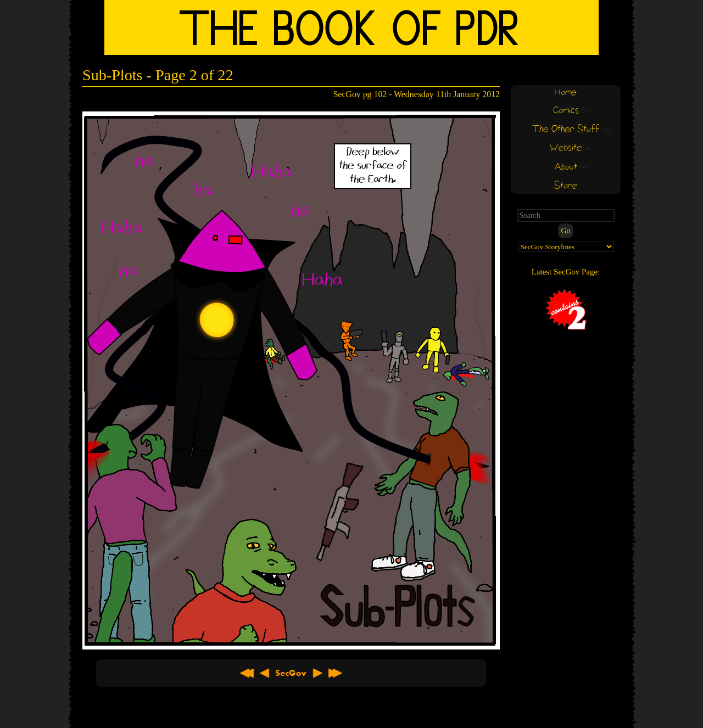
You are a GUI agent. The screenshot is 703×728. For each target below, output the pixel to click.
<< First (247, 673)
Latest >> (335, 673)
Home (566, 93)
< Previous (265, 673)
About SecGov (291, 673)
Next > (317, 673)
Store (566, 186)
